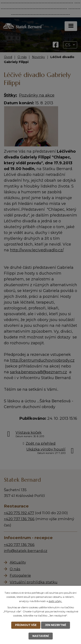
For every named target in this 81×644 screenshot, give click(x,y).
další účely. (55, 601)
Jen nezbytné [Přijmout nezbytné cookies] (56, 625)
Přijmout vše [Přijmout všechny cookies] (26, 625)
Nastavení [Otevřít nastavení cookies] (41, 636)
